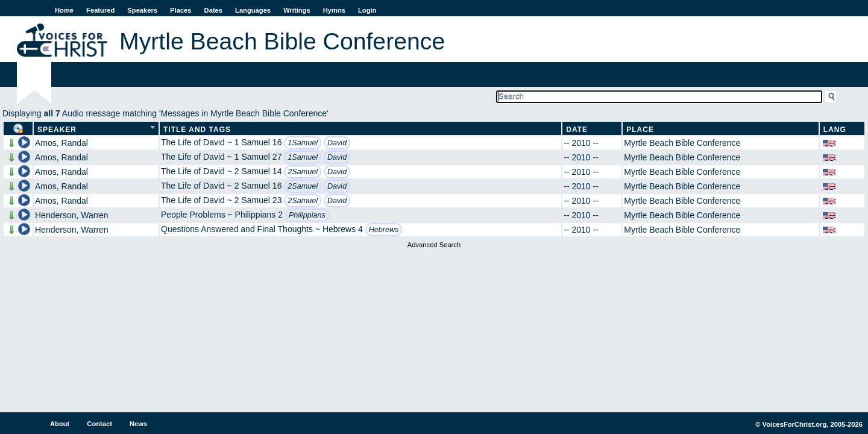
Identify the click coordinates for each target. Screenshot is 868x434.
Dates (213, 10)
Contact (99, 424)
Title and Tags (197, 130)
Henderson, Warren (72, 215)
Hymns (334, 10)
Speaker (57, 130)
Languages (253, 10)
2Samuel (303, 172)
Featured (100, 10)
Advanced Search (434, 245)
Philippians (307, 215)
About (60, 424)
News (138, 424)
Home (64, 10)
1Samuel (303, 143)
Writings (297, 10)
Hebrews (384, 230)
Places (181, 10)
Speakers (142, 10)
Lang (835, 130)
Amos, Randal (61, 143)
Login (367, 10)
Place (640, 130)
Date (577, 130)
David (337, 143)
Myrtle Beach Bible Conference (682, 143)
